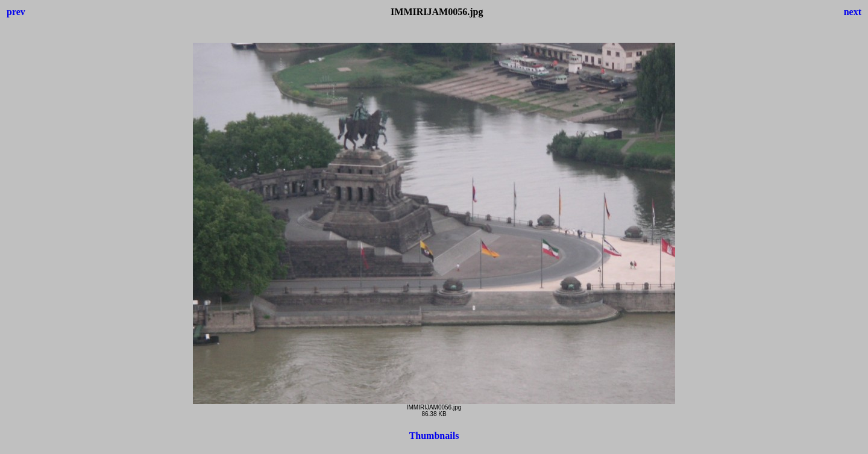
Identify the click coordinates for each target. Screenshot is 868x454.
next (853, 12)
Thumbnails (434, 436)
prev (16, 12)
